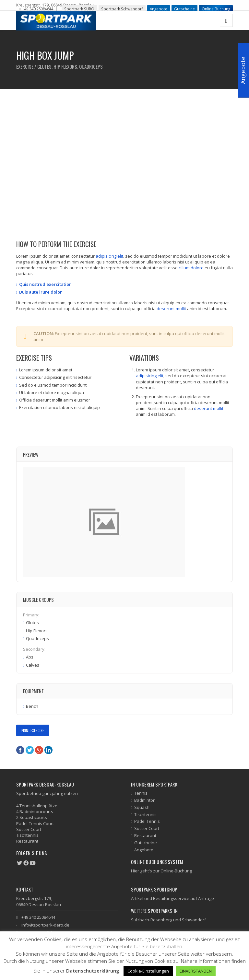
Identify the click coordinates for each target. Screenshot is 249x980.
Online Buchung (216, 9)
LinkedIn (48, 750)
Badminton (145, 800)
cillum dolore (191, 268)
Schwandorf (194, 920)
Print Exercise (33, 730)
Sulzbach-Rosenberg (152, 920)
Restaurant (145, 835)
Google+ (39, 750)
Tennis (141, 793)
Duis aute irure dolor (41, 292)
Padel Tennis (147, 821)
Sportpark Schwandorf (122, 9)
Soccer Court (147, 828)
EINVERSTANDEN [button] (196, 971)
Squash (142, 807)
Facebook (20, 750)
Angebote (159, 9)
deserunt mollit (171, 309)
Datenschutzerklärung (93, 971)
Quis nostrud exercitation (45, 284)
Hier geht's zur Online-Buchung (161, 871)
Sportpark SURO (79, 9)
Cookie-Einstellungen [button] (148, 971)
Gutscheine (184, 9)
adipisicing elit (109, 256)
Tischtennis (145, 814)
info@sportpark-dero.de (45, 925)
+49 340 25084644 (38, 9)
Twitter (30, 750)
